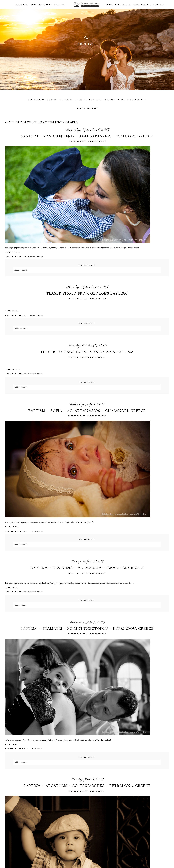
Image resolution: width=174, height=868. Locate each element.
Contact (159, 5)
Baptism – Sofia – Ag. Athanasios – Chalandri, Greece (87, 411)
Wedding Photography (42, 100)
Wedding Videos (115, 100)
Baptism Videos (136, 100)
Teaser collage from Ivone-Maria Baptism (87, 352)
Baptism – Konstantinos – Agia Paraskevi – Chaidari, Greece (87, 137)
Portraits (96, 100)
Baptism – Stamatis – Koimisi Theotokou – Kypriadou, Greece (87, 629)
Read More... (13, 252)
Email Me (60, 5)
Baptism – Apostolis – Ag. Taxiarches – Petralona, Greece (87, 786)
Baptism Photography (73, 100)
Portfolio (45, 5)
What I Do (22, 5)
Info (33, 5)
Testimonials (142, 5)
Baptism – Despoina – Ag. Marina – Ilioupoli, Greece (87, 568)
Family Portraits (88, 109)
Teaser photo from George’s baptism (87, 294)
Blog (110, 5)
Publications (123, 5)
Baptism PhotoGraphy (93, 142)
